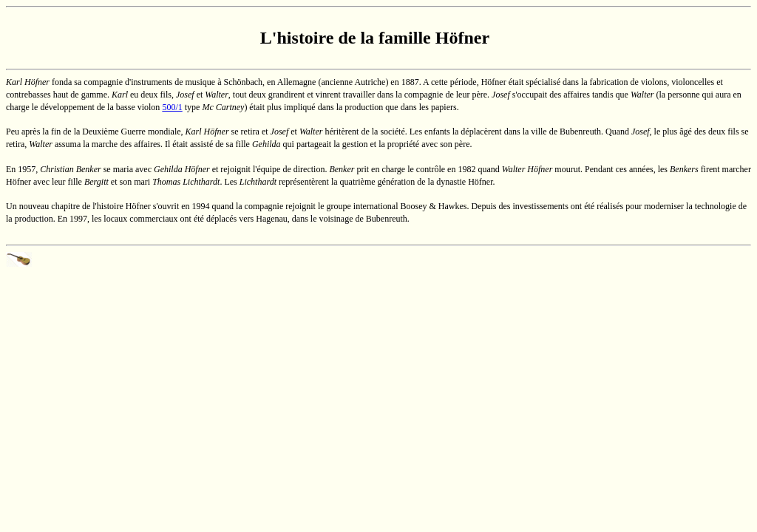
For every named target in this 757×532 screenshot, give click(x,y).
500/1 (172, 107)
